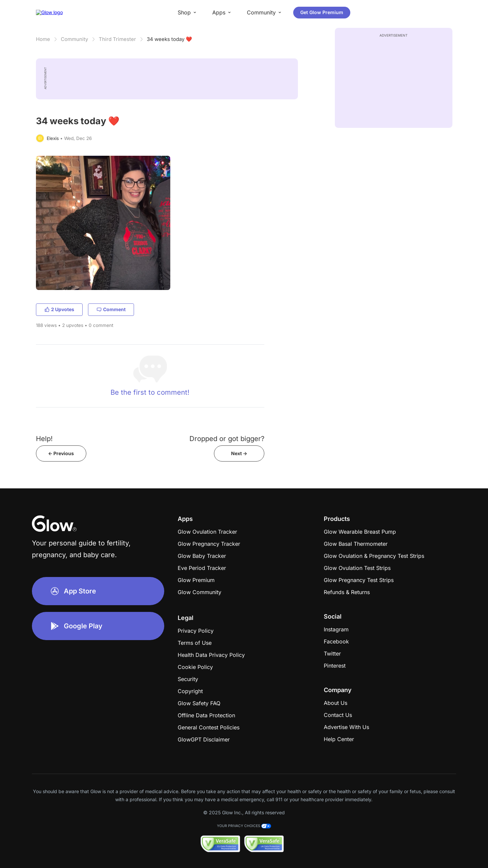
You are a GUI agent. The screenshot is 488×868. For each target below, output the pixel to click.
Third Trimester (117, 39)
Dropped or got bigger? (227, 439)
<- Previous (61, 453)
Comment (111, 309)
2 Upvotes (59, 309)
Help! (44, 439)
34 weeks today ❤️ (169, 39)
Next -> (239, 453)
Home (43, 39)
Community (74, 39)
